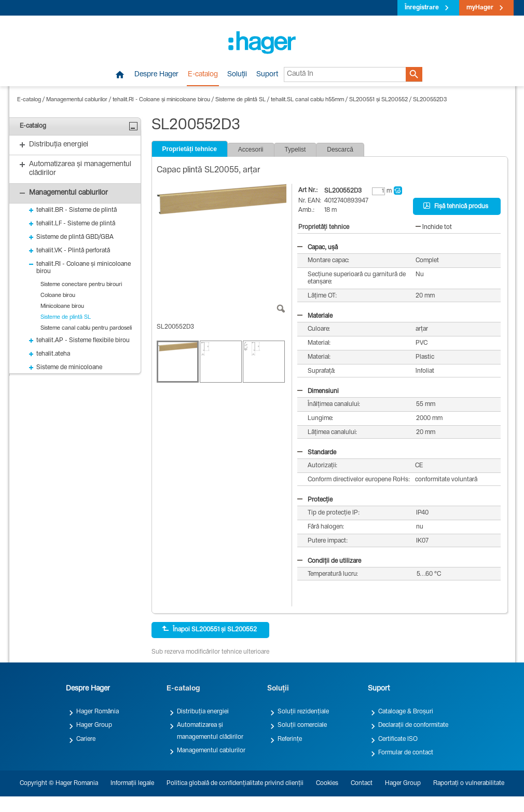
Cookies (327, 783)
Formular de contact (406, 753)
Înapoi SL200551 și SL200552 (209, 629)
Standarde (317, 453)
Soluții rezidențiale (303, 712)
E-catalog (203, 75)
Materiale (315, 316)
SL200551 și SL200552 (378, 100)
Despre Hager (156, 75)
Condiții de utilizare (329, 561)
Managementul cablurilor (77, 100)
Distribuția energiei (203, 712)
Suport (267, 75)
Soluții (237, 75)
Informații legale (132, 783)
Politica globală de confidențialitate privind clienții (235, 783)
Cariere (86, 739)
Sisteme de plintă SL (240, 100)
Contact (362, 783)
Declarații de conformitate (413, 725)
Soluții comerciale (302, 725)
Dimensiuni (318, 391)
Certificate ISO (398, 739)
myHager (480, 8)
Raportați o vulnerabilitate (469, 783)
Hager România (98, 712)
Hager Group (94, 725)
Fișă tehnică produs (456, 206)
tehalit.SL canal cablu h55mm (307, 100)
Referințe (290, 739)
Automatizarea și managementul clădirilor (210, 731)
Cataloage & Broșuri (406, 712)
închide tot (434, 227)
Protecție (315, 500)
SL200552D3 (430, 100)
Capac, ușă (318, 248)
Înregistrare (422, 8)
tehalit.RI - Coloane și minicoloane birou (161, 100)
